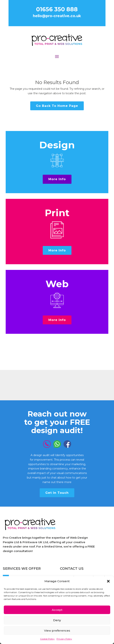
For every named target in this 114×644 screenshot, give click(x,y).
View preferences (57, 631)
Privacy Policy (64, 639)
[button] (108, 581)
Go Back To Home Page (57, 106)
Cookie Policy (47, 639)
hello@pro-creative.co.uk (57, 16)
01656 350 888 (57, 9)
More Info (57, 179)
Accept (57, 610)
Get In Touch (57, 493)
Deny (57, 620)
